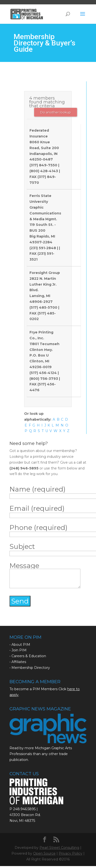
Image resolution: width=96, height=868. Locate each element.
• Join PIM (18, 650)
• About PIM (20, 645)
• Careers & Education (28, 656)
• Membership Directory (30, 668)
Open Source (44, 853)
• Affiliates (18, 662)
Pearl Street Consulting (59, 848)
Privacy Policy (71, 853)
